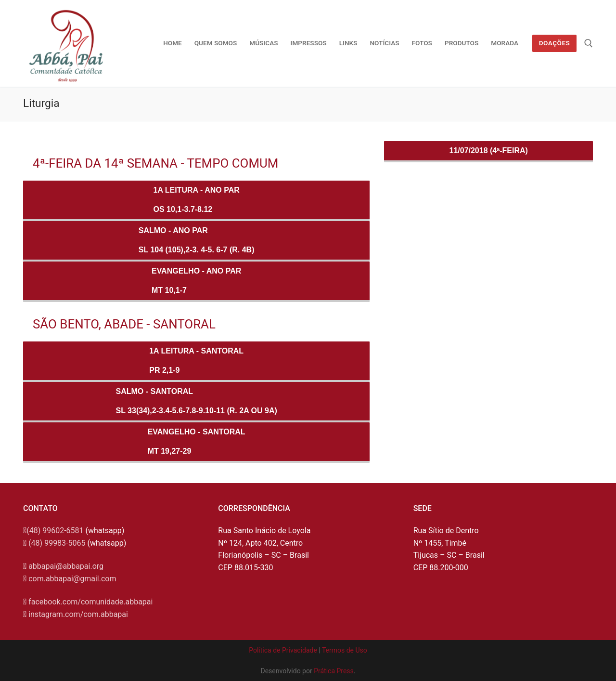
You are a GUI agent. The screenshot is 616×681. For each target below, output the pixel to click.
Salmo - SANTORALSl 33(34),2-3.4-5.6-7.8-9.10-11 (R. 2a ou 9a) (197, 401)
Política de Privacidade (283, 650)
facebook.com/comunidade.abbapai (90, 602)
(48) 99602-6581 (55, 530)
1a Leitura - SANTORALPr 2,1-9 (196, 360)
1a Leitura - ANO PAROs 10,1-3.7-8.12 (197, 200)
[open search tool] (589, 43)
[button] (596, 13)
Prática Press (334, 671)
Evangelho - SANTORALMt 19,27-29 (197, 441)
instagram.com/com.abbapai (78, 614)
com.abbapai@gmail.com (72, 579)
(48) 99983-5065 (57, 543)
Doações (555, 43)
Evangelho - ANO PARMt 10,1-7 (196, 281)
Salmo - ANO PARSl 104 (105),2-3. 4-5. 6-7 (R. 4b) (197, 240)
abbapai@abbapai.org (66, 566)
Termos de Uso (345, 650)
